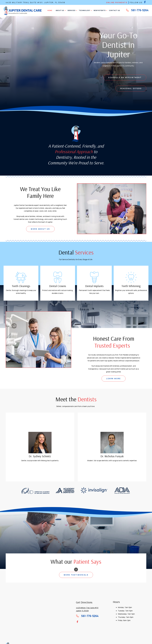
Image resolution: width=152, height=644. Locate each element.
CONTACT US (114, 10)
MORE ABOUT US (40, 229)
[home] (23, 10)
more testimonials (76, 575)
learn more (114, 379)
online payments (117, 3)
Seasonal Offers (131, 88)
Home (50, 10)
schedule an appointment (125, 77)
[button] (60, 10)
